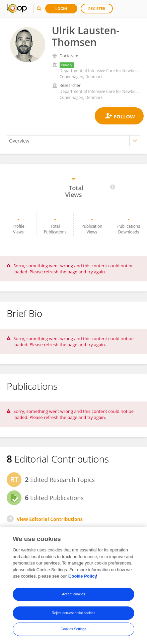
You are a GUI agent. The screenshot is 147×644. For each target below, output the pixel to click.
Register (97, 9)
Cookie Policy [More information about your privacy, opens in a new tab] (83, 576)
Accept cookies (73, 594)
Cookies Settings (73, 629)
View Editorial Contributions (50, 519)
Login (61, 9)
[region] (73, 585)
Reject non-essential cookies (73, 613)
